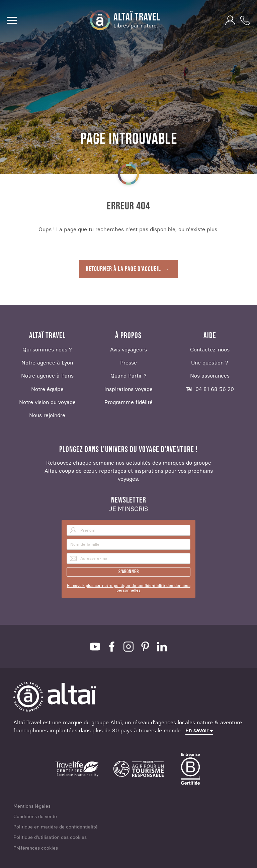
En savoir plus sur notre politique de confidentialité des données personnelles (129, 588)
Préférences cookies (36, 848)
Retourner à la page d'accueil (123, 269)
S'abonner (129, 572)
